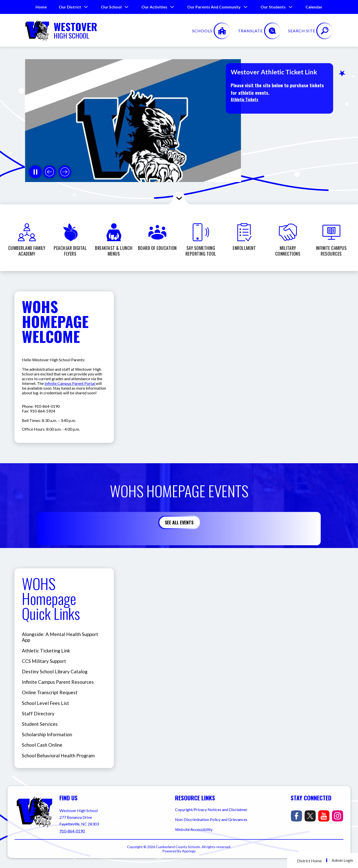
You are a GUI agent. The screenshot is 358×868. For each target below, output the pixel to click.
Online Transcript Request (50, 692)
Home (41, 7)
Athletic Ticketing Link (46, 651)
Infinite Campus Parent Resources (58, 682)
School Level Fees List (45, 703)
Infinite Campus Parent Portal (70, 383)
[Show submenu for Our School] (111, 7)
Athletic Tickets (245, 99)
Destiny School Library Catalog (55, 671)
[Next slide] (65, 172)
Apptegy (189, 851)
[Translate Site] (292, 31)
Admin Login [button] (342, 860)
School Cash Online (42, 745)
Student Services (40, 724)
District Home (309, 861)
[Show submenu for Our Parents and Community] (214, 7)
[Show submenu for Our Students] (273, 7)
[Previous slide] (49, 172)
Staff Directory (38, 713)
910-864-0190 (72, 831)
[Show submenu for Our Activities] (154, 7)
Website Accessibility (194, 829)
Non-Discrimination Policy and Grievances (211, 819)
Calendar (314, 7)
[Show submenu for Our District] (70, 7)
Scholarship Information (47, 734)
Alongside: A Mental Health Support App (60, 637)
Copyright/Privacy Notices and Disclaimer (211, 809)
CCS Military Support (44, 661)
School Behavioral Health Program (58, 755)
